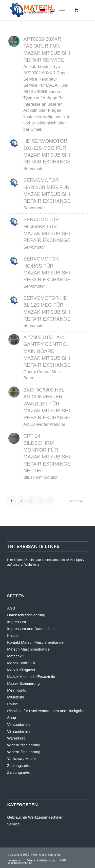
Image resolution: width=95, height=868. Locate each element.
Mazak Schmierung (23, 683)
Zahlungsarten (19, 765)
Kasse (12, 635)
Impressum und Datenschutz (31, 629)
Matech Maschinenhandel (29, 649)
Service (13, 824)
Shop (12, 718)
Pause (13, 704)
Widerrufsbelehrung (24, 745)
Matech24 (15, 656)
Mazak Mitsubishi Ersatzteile (31, 677)
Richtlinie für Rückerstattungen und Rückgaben (47, 711)
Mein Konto (17, 690)
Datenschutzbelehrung (26, 615)
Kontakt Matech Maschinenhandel (36, 642)
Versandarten (18, 724)
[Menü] (62, 10)
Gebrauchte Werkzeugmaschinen (35, 817)
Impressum (16, 622)
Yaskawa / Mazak (22, 759)
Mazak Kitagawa (21, 670)
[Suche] (30, 10)
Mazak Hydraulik (21, 663)
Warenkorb (16, 738)
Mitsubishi (16, 697)
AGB (11, 608)
